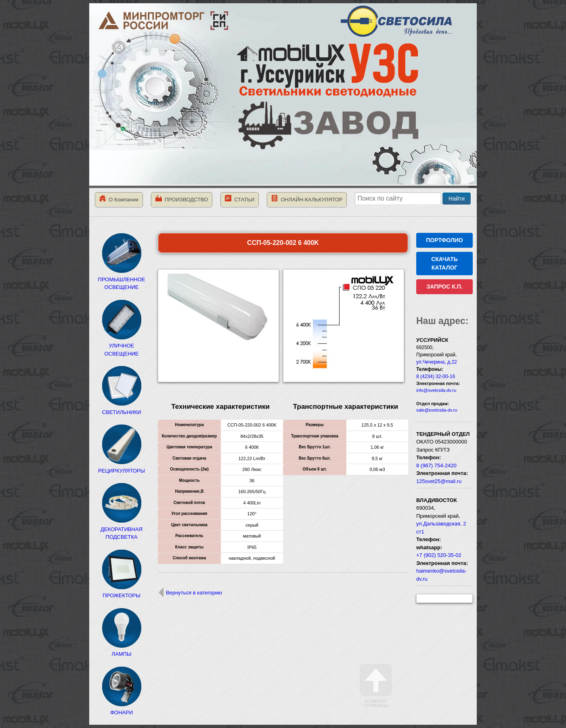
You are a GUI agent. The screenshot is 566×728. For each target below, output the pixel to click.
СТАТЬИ (240, 199)
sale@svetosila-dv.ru (437, 410)
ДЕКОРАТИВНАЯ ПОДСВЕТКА (122, 529)
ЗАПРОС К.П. (444, 287)
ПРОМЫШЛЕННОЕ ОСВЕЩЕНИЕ (122, 279)
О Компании (119, 199)
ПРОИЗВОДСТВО (182, 199)
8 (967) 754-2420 (436, 465)
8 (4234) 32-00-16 (436, 377)
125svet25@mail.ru (439, 481)
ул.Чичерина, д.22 (437, 362)
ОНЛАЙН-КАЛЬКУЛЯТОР (307, 199)
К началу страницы (376, 686)
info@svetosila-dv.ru (436, 390)
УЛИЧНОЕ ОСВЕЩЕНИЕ (122, 346)
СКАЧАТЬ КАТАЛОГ (444, 263)
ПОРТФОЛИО (444, 240)
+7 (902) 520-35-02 (439, 555)
